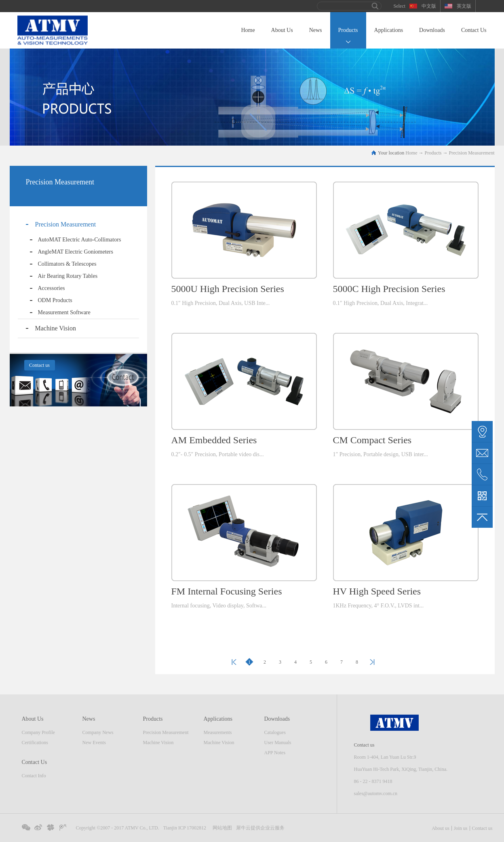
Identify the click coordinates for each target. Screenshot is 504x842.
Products (433, 153)
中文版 (429, 6)
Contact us (482, 828)
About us (441, 828)
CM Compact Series (372, 440)
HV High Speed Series (377, 591)
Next (372, 662)
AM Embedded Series (214, 440)
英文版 (464, 6)
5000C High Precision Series (389, 289)
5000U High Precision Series (228, 289)
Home (248, 30)
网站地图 (221, 828)
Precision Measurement (472, 153)
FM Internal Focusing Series (227, 591)
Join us (461, 828)
